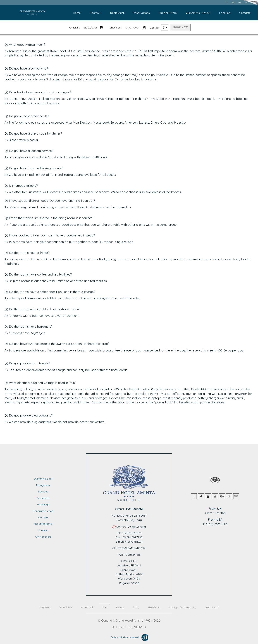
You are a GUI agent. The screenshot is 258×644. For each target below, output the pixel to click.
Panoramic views (43, 511)
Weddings (43, 504)
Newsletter (154, 607)
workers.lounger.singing (131, 527)
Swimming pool (43, 479)
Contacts (245, 13)
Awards (120, 607)
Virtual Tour (66, 607)
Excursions (43, 498)
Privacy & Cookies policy (183, 607)
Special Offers (168, 13)
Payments (45, 607)
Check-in (43, 530)
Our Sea (43, 517)
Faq (105, 607)
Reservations (141, 13)
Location (225, 13)
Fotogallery (43, 485)
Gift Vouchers (43, 537)
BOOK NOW (181, 27)
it (227, 3)
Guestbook (87, 607)
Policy (136, 607)
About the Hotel (43, 524)
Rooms (95, 13)
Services (43, 492)
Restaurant (117, 13)
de (240, 3)
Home (77, 13)
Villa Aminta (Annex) (198, 13)
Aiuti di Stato (212, 607)
